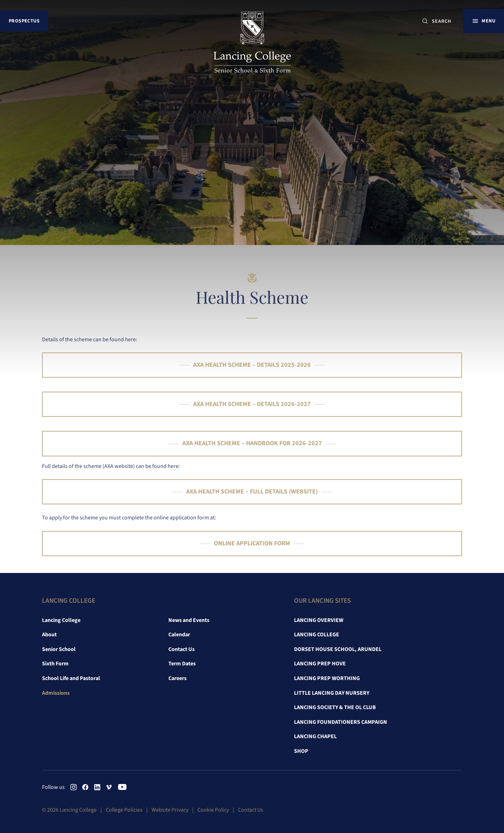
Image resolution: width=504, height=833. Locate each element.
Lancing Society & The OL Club (335, 707)
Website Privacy (170, 810)
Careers (177, 678)
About (49, 635)
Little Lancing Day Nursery (332, 693)
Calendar (179, 635)
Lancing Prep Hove (320, 664)
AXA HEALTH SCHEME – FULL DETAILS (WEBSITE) (252, 492)
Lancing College (61, 620)
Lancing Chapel (315, 736)
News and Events (189, 620)
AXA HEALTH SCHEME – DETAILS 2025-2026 (252, 365)
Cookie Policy (213, 810)
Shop (301, 751)
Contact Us (181, 649)
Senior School (59, 649)
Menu (488, 21)
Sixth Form (55, 664)
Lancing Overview (319, 620)
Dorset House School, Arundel (338, 649)
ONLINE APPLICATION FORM (252, 543)
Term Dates (182, 664)
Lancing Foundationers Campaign (341, 722)
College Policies (124, 810)
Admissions (56, 693)
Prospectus (24, 21)
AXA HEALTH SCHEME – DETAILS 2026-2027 (252, 404)
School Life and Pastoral (71, 678)
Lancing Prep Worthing (327, 678)
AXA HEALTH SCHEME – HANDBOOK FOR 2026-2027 (252, 443)
